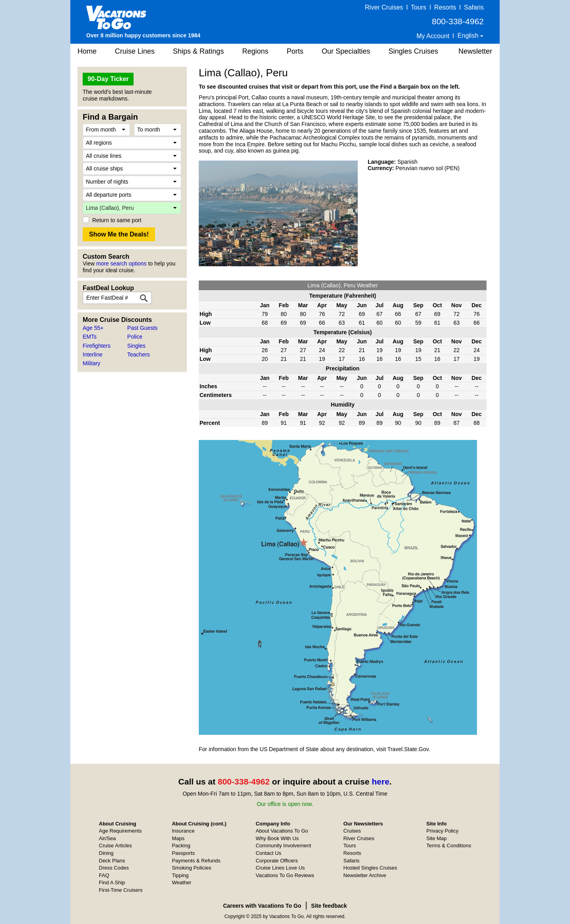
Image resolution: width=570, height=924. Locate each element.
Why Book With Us (277, 838)
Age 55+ (93, 328)
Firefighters (97, 346)
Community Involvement (283, 846)
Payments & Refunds (196, 861)
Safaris (474, 7)
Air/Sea (108, 838)
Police (135, 337)
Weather (181, 882)
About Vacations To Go (282, 831)
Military (91, 363)
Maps (178, 838)
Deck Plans (112, 861)
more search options (121, 263)
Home (87, 51)
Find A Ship (112, 882)
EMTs (90, 337)
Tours (418, 7)
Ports (295, 51)
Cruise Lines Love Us (280, 868)
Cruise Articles (115, 846)
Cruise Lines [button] (135, 51)
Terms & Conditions (449, 846)
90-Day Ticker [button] (108, 79)
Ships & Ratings (198, 51)
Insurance (183, 831)
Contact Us (268, 853)
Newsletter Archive (365, 875)
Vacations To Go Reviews (285, 875)
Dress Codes (114, 868)
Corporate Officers (277, 861)
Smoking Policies (191, 868)
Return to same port (117, 220)
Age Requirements (120, 831)
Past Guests (142, 328)
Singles (136, 346)
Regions (255, 51)
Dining (106, 853)
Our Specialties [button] (346, 51)
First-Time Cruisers (121, 890)
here (380, 782)
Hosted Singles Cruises (370, 868)
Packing (181, 846)
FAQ (104, 875)
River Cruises (384, 7)
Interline (93, 354)
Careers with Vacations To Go (262, 906)
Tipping (180, 875)
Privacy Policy (443, 831)
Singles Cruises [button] (413, 51)
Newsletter (475, 51)
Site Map (437, 838)
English (469, 36)
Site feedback (329, 906)
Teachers (139, 354)
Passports (183, 853)
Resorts (445, 7)
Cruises (352, 831)
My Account (433, 36)
